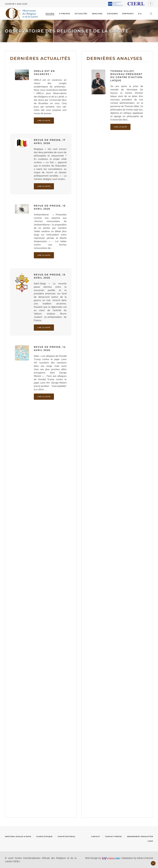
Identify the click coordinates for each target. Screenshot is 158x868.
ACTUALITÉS (81, 14)
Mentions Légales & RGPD (18, 836)
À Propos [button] (65, 14)
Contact (96, 836)
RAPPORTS (128, 14)
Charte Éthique (44, 836)
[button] (151, 14)
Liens (150, 841)
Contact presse (114, 836)
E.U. (140, 14)
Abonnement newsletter (140, 836)
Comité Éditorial (67, 836)
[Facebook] (151, 4)
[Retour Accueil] (22, 14)
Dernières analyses (114, 58)
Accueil (50, 14)
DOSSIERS (112, 14)
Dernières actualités (40, 58)
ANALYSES (97, 14)
